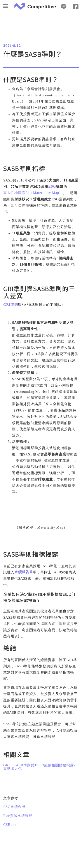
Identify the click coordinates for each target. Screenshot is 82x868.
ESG (52, 186)
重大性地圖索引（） (33, 193)
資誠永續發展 (18, 816)
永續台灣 (14, 807)
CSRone (10, 825)
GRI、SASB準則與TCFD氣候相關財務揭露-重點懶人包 (39, 767)
